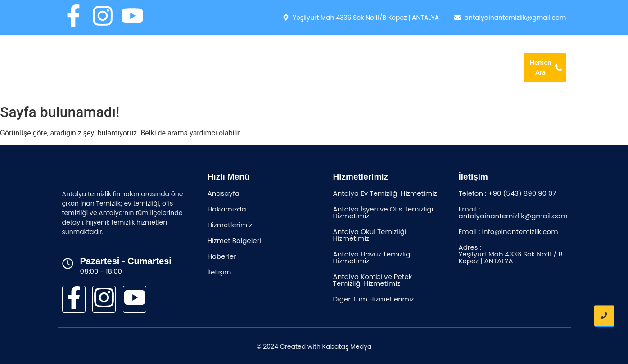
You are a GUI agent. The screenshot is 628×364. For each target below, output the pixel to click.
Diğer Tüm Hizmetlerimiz (374, 299)
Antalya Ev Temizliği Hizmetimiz (385, 193)
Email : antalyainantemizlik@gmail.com (513, 212)
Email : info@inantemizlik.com (508, 231)
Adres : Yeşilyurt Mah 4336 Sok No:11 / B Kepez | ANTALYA (511, 254)
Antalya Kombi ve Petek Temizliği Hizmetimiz (373, 280)
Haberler (479, 54)
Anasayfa (248, 54)
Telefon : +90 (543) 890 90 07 (508, 193)
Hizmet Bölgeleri (421, 54)
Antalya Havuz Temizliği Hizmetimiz (373, 257)
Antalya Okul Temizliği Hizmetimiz (370, 235)
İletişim (368, 80)
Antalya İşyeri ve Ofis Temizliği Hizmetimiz (383, 212)
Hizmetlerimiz (356, 54)
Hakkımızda (299, 54)
